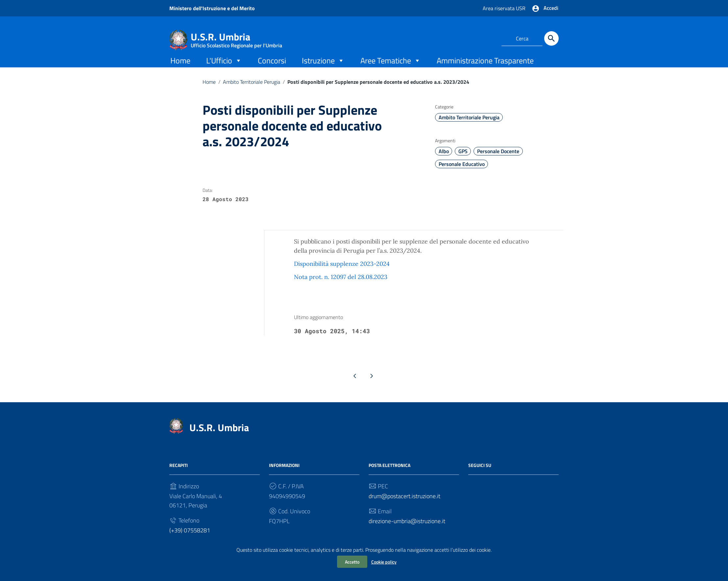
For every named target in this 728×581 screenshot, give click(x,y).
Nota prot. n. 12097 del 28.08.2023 (341, 283)
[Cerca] (551, 38)
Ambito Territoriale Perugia (252, 88)
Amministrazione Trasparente (485, 67)
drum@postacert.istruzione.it (404, 504)
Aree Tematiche (391, 67)
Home (180, 67)
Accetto (352, 562)
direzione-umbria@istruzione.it (407, 529)
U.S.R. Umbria (236, 38)
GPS (463, 158)
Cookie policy (384, 562)
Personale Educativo (462, 171)
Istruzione (323, 67)
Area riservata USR (505, 8)
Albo (444, 158)
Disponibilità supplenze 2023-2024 (342, 270)
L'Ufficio (224, 67)
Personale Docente (498, 158)
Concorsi (272, 67)
